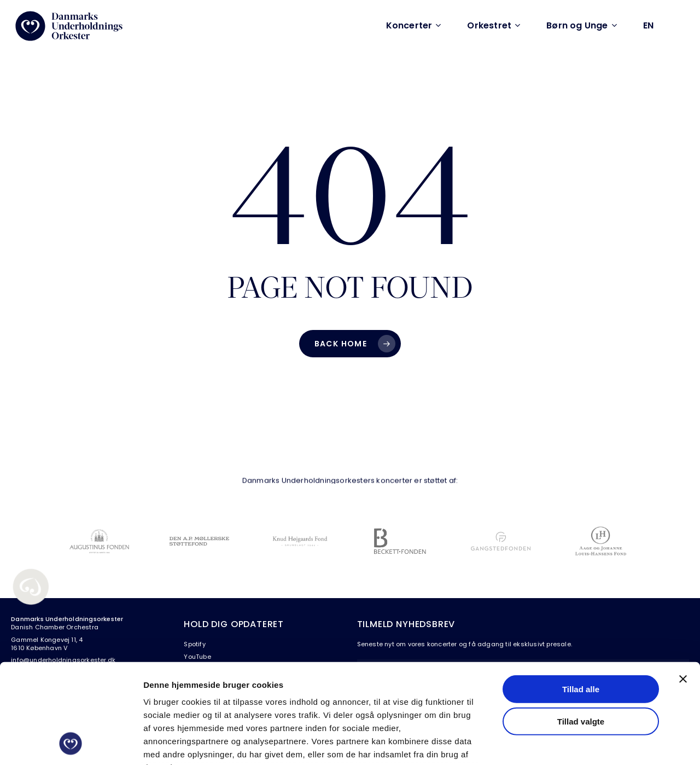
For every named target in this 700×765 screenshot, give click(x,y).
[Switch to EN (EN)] (648, 26)
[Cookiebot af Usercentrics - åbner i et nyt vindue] (71, 744)
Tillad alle (581, 596)
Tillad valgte (581, 628)
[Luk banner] (683, 586)
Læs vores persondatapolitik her (211, 701)
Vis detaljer (568, 743)
